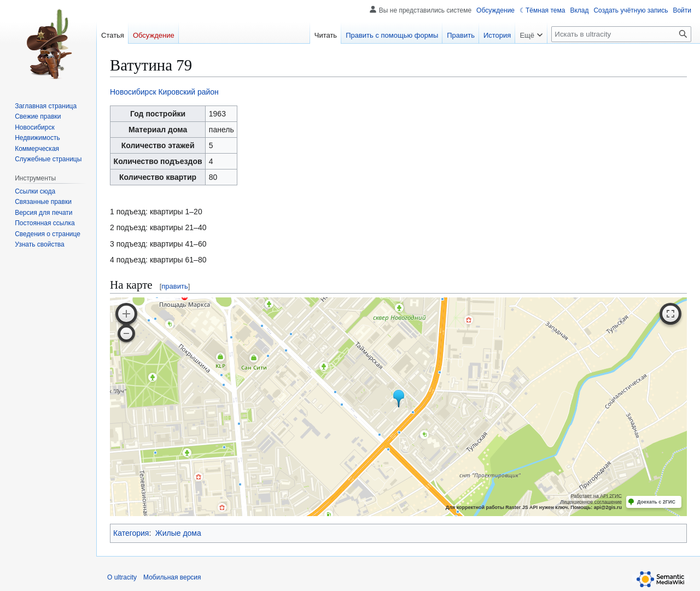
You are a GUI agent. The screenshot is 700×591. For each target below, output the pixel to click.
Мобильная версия (172, 577)
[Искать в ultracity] (621, 34)
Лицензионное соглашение (591, 502)
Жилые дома (178, 533)
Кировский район (188, 92)
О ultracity (122, 577)
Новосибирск (133, 92)
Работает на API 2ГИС (596, 496)
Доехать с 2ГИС (656, 502)
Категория (131, 533)
